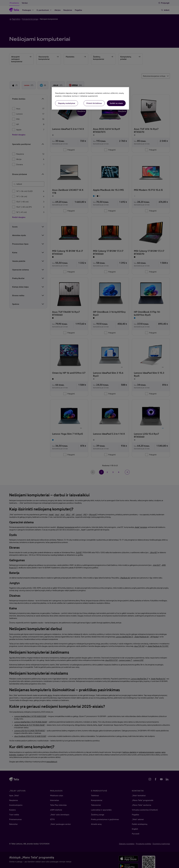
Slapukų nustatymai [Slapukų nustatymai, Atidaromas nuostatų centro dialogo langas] (67, 103)
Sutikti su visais (116, 103)
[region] (90, 98)
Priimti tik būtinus (94, 103)
